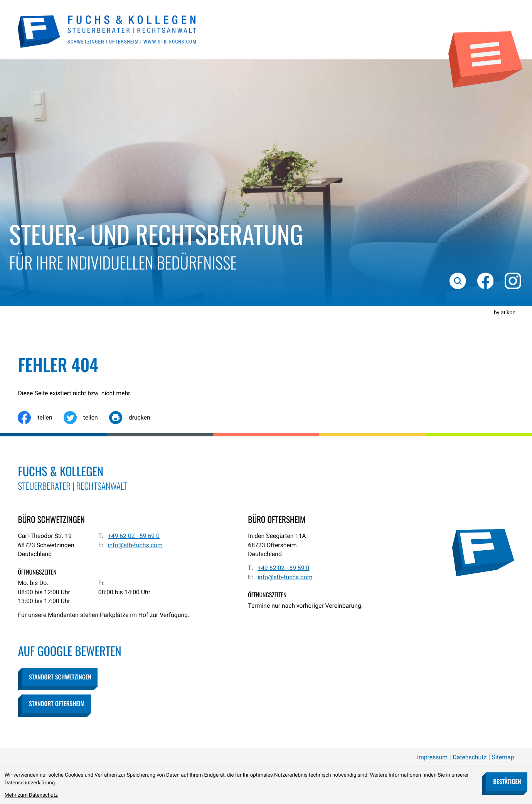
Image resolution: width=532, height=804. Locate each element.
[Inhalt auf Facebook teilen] (40, 418)
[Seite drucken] (135, 418)
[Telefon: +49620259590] (283, 568)
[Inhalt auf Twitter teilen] (86, 418)
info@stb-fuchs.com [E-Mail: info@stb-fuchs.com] (135, 545)
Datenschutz (470, 757)
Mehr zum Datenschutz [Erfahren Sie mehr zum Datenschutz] (31, 795)
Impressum (432, 757)
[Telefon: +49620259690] (134, 536)
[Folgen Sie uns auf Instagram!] (513, 281)
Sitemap (503, 757)
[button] (60, 677)
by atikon (505, 313)
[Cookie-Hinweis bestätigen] (507, 782)
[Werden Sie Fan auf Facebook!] (485, 281)
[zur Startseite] (108, 30)
